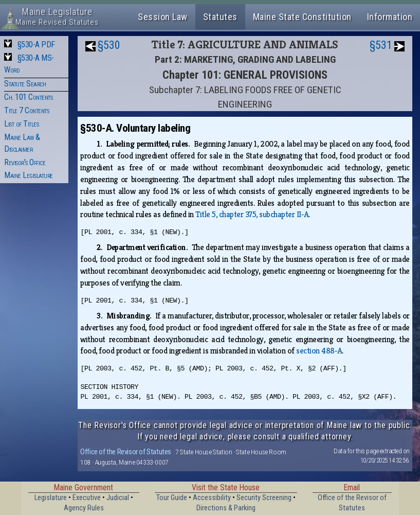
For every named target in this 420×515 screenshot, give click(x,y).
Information (390, 17)
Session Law (163, 17)
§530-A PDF (36, 45)
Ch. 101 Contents (28, 97)
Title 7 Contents (26, 110)
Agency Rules (84, 508)
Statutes (220, 17)
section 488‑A (319, 351)
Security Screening (264, 498)
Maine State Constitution (302, 17)
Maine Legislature (29, 175)
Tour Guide (172, 498)
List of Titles (21, 124)
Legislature (51, 498)
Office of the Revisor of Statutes (126, 452)
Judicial (118, 498)
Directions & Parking (226, 508)
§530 (109, 45)
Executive (87, 498)
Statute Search (25, 84)
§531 (381, 45)
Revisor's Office (25, 162)
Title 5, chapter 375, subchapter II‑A (252, 214)
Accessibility (212, 498)
